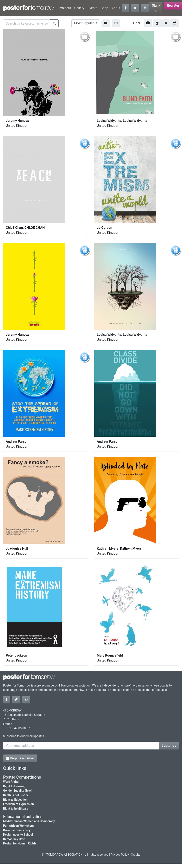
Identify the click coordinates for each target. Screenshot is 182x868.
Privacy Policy (120, 855)
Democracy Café (14, 839)
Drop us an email (20, 758)
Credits (136, 855)
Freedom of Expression (18, 804)
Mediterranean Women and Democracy (29, 821)
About (116, 8)
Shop (104, 8)
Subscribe (169, 745)
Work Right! (11, 782)
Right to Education (15, 800)
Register (173, 5)
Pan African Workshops (19, 826)
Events (93, 8)
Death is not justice (16, 795)
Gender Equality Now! (17, 791)
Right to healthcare (16, 809)
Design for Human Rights (20, 844)
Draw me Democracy (17, 830)
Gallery (79, 8)
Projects (65, 8)
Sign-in (156, 8)
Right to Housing (14, 786)
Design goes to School (18, 835)
